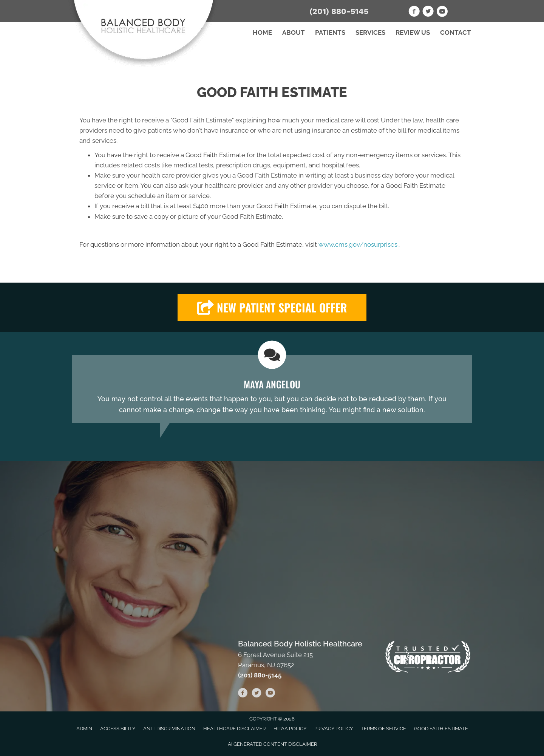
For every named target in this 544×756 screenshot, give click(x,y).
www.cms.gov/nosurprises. (358, 244)
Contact (456, 32)
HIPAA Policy (290, 729)
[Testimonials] (272, 389)
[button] (272, 307)
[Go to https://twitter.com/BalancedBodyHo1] (428, 12)
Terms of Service (383, 729)
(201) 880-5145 (339, 11)
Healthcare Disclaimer (234, 729)
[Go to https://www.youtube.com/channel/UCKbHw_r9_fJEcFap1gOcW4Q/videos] (442, 12)
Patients (330, 32)
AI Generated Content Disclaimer (272, 744)
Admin (84, 729)
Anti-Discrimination (169, 729)
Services (370, 32)
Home (262, 32)
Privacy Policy (334, 729)
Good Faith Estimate (441, 729)
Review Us (413, 32)
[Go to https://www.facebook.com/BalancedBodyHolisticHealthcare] (414, 12)
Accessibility (118, 729)
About (294, 32)
